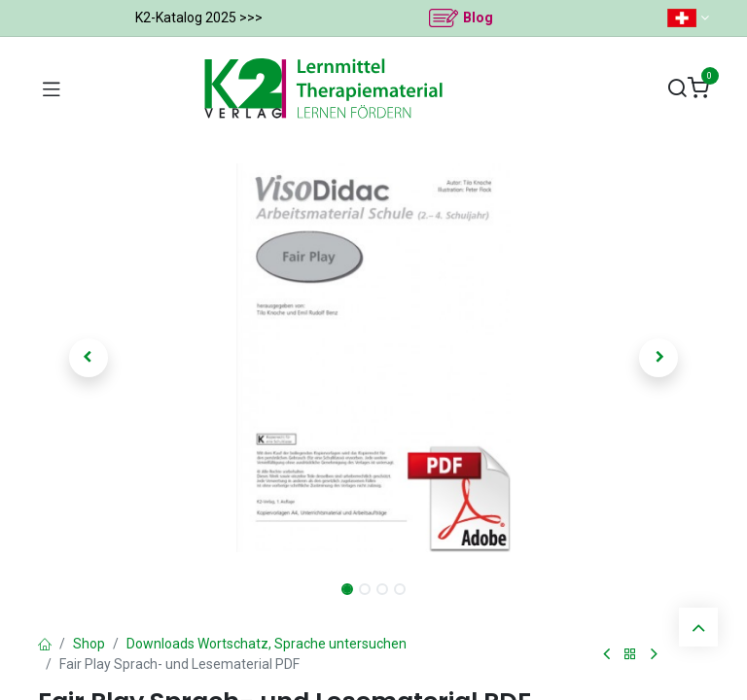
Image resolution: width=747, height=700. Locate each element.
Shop (89, 644)
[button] (89, 358)
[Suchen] (677, 89)
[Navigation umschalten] (52, 88)
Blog (478, 17)
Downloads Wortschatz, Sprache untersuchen (267, 644)
